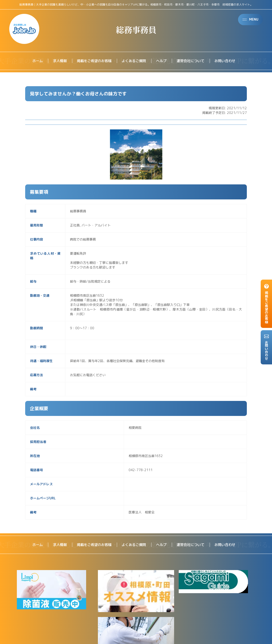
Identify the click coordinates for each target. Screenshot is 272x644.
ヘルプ (162, 61)
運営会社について (193, 61)
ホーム (33, 61)
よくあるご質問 (134, 61)
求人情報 (56, 61)
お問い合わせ (229, 61)
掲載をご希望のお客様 (92, 61)
